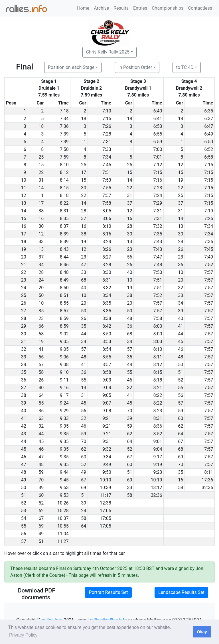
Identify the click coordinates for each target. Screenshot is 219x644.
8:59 (64, 318)
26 (181, 249)
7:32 (158, 226)
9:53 (64, 488)
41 (181, 326)
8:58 (107, 372)
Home (83, 8)
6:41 (158, 119)
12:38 (106, 503)
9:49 (107, 464)
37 (130, 203)
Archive (101, 8)
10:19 (157, 480)
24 (41, 280)
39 (181, 311)
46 (181, 349)
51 (181, 372)
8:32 (107, 288)
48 (130, 318)
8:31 (64, 211)
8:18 (64, 195)
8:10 (64, 165)
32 (181, 288)
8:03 (158, 342)
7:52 (209, 265)
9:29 (64, 411)
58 (41, 372)
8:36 (158, 426)
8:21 (158, 388)
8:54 (107, 349)
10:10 (106, 480)
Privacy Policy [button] (23, 635)
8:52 (158, 434)
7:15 (107, 119)
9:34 (107, 457)
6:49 (209, 134)
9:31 (107, 441)
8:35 (64, 219)
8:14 (64, 180)
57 (84, 349)
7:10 (107, 111)
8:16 (107, 234)
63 (41, 418)
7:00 (158, 149)
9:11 (64, 380)
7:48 (158, 265)
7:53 (107, 180)
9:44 (64, 472)
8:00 (158, 326)
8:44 (64, 257)
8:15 (64, 188)
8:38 (107, 318)
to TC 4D (185, 67)
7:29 (158, 203)
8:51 (64, 295)
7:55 (107, 188)
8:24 (107, 242)
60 (181, 418)
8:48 (64, 272)
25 (41, 157)
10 (181, 272)
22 (41, 172)
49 (84, 472)
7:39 (64, 134)
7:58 (107, 203)
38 (41, 211)
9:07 (107, 403)
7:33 (107, 149)
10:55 (63, 526)
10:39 (106, 488)
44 (84, 334)
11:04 (63, 534)
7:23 (158, 188)
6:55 (158, 134)
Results (121, 8)
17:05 (106, 511)
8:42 (107, 326)
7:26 (107, 126)
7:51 (107, 172)
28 (84, 211)
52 (181, 380)
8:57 (64, 311)
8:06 (107, 219)
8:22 (64, 203)
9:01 (158, 441)
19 (181, 180)
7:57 (107, 195)
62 (181, 426)
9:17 (64, 395)
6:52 (209, 149)
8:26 (107, 249)
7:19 (209, 211)
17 (84, 172)
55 (130, 372)
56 (130, 257)
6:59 (158, 142)
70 (130, 411)
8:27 (107, 257)
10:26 (63, 503)
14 (130, 180)
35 (41, 311)
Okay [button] (202, 632)
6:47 (209, 126)
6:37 (209, 119)
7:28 (107, 134)
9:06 (64, 357)
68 (84, 280)
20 (181, 280)
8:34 (107, 295)
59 (181, 411)
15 (41, 165)
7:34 (64, 119)
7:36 (64, 126)
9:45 (64, 480)
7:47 (158, 257)
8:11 (158, 357)
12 (181, 165)
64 (41, 395)
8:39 (64, 234)
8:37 (64, 226)
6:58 (209, 157)
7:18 (64, 111)
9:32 (107, 449)
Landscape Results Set (181, 592)
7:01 (158, 157)
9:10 (64, 372)
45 (181, 342)
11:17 (106, 495)
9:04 (107, 388)
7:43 (158, 242)
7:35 (158, 234)
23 (130, 249)
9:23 (158, 472)
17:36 (207, 480)
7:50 (64, 149)
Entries (140, 8)
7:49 (209, 257)
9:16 (64, 388)
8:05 (107, 211)
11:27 (63, 541)
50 (41, 295)
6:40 (158, 111)
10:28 (63, 511)
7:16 (158, 180)
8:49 (64, 280)
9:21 (107, 418)
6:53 (158, 126)
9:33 (64, 418)
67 (181, 441)
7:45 (107, 165)
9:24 (64, 403)
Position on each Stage (71, 67)
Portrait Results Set (108, 592)
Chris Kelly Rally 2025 (108, 52)
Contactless (200, 8)
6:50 (209, 142)
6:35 (209, 111)
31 (41, 180)
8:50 (64, 288)
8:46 (64, 265)
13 (181, 226)
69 (181, 457)
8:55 (64, 303)
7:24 (158, 195)
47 (84, 265)
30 (84, 188)
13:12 (157, 488)
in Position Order (135, 67)
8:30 (107, 272)
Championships (168, 8)
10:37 (63, 518)
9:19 (158, 464)
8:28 (107, 265)
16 (41, 219)
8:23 (158, 411)
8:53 (107, 342)
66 (41, 326)
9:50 (107, 472)
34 (41, 265)
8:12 (64, 172)
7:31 (107, 142)
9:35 (64, 426)
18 (84, 119)
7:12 (158, 165)
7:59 (64, 157)
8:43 (64, 249)
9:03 (107, 380)
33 (41, 242)
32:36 (207, 488)
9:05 (64, 342)
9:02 (64, 334)
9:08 (64, 365)
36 (181, 265)
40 (130, 272)
